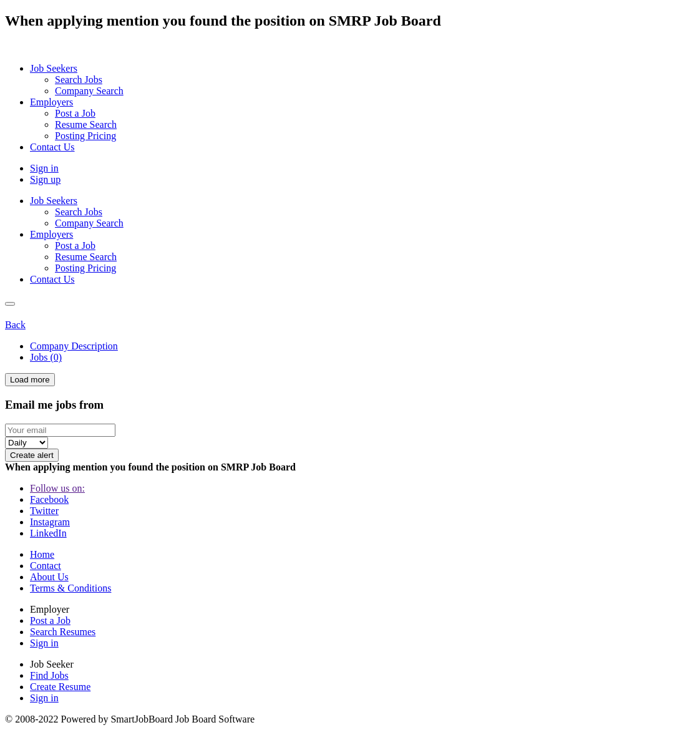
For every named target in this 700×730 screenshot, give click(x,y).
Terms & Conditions (70, 588)
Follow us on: (57, 488)
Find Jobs (49, 675)
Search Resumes (63, 632)
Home (42, 554)
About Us (49, 577)
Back (15, 325)
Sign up (45, 179)
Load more (30, 380)
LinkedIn (48, 533)
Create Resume (60, 687)
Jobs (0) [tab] (46, 357)
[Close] (10, 304)
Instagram (50, 522)
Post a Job (50, 620)
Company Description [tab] (74, 346)
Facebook (49, 499)
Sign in (44, 168)
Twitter (44, 511)
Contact (46, 566)
